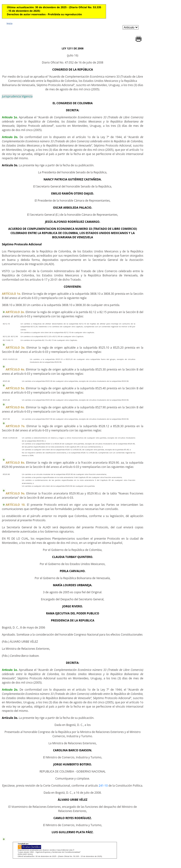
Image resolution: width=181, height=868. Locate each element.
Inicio (10, 24)
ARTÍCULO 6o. (15, 407)
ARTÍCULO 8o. (15, 463)
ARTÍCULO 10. (16, 505)
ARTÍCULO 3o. (15, 348)
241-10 (103, 786)
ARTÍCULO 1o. (11, 294)
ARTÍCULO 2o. (15, 312)
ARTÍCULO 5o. (15, 388)
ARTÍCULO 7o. (15, 426)
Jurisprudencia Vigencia (17, 96)
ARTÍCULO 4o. (15, 369)
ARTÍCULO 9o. (15, 493)
